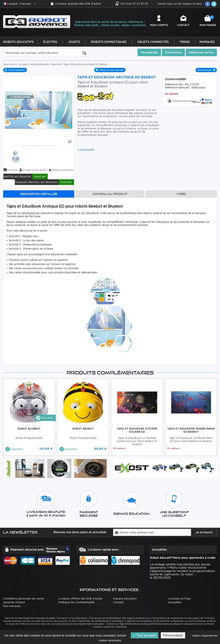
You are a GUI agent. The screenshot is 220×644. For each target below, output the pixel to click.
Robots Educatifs (18, 42)
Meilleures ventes (201, 53)
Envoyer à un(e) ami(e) (35, 170)
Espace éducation (125, 599)
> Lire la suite (86, 149)
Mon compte (159, 25)
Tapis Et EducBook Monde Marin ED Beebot (191, 430)
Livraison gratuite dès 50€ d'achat (78, 4)
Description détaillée (39, 194)
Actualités (175, 603)
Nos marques (12, 606)
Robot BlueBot (29, 429)
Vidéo (181, 194)
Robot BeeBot (83, 429)
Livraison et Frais (179, 599)
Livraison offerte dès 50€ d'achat (80, 599)
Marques (207, 42)
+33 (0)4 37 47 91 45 (134, 4)
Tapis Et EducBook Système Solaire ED (137, 430)
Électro (50, 42)
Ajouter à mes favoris (63, 170)
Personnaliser (173, 635)
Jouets (74, 42)
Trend (185, 42)
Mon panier (208, 21)
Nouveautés (149, 53)
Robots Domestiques (109, 42)
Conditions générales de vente (24, 599)
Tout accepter (145, 635)
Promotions (173, 53)
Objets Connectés (153, 42)
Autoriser (40, 177)
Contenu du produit (110, 194)
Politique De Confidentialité (76, 603)
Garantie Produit (14, 603)
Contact (183, 25)
